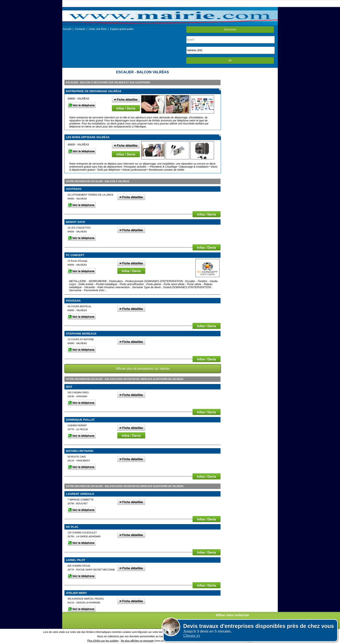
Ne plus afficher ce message (137, 641)
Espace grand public (122, 29)
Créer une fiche (98, 29)
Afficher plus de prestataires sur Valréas (143, 369)
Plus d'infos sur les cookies (103, 641)
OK (230, 60)
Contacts (80, 29)
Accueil (67, 29)
